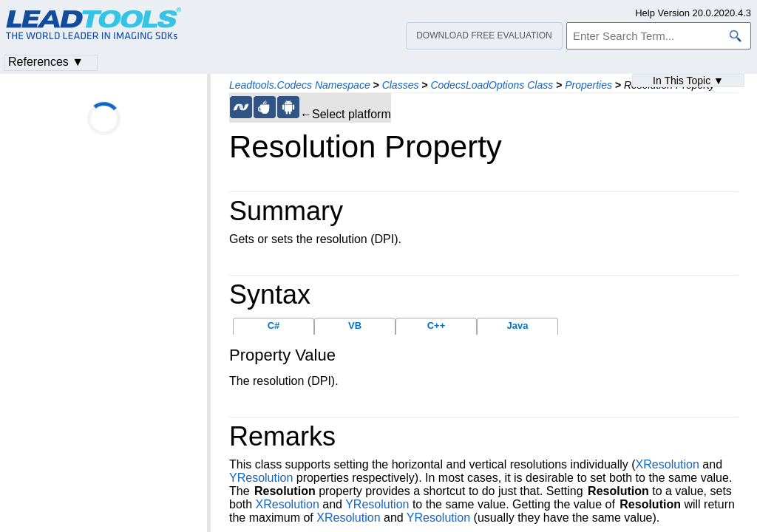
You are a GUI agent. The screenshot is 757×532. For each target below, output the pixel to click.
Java (518, 325)
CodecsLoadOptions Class (492, 85)
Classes (401, 85)
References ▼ (46, 62)
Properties (588, 85)
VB (355, 325)
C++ (437, 325)
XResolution (668, 464)
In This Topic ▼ (688, 81)
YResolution (261, 478)
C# (274, 325)
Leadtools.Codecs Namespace (300, 85)
